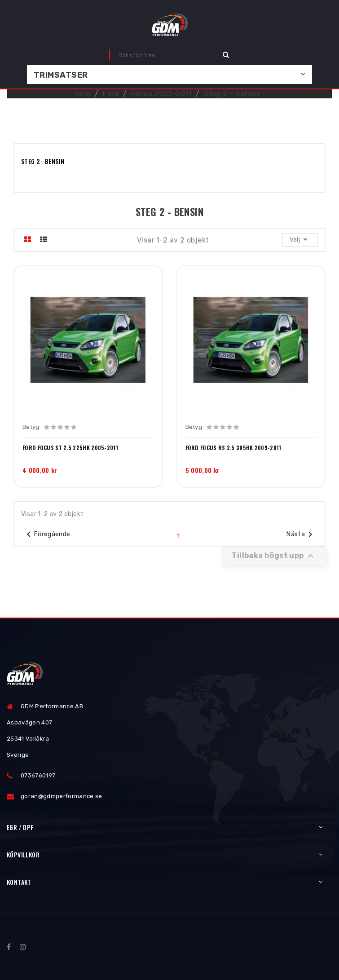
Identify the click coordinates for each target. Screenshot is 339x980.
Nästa (301, 534)
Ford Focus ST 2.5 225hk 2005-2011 (70, 448)
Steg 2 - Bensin (43, 161)
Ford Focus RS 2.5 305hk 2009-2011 (233, 448)
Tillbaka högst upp (274, 556)
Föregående (47, 534)
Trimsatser (61, 75)
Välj (300, 239)
